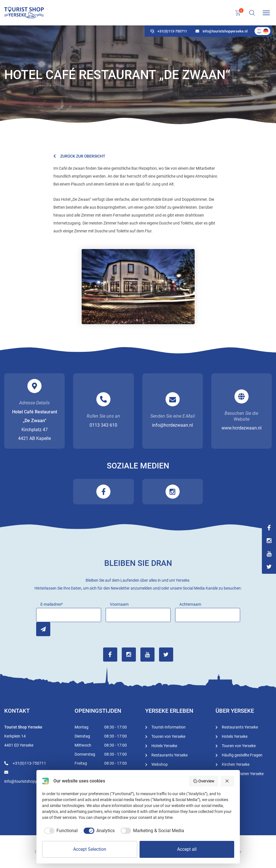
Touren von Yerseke (168, 736)
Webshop (160, 764)
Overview (204, 781)
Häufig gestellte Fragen (242, 755)
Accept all (187, 849)
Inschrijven (43, 629)
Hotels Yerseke (164, 746)
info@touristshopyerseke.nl (221, 31)
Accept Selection (90, 849)
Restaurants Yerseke (169, 755)
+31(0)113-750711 (169, 31)
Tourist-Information (169, 727)
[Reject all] (227, 781)
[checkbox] (60, 831)
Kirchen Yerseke (236, 764)
